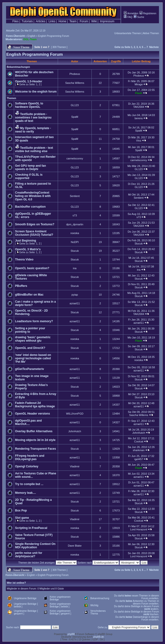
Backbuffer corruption (30, 207)
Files (15, 21)
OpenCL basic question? (32, 268)
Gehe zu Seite (123, 47)
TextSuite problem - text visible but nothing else (34, 149)
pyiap (75, 295)
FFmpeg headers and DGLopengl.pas (30, 457)
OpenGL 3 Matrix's (28, 249)
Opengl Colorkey (27, 466)
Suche (139, 17)
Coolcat (139, 441)
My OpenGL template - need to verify (33, 130)
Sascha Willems (75, 83)
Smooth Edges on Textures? (35, 224)
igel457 (139, 459)
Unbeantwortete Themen (128, 33)
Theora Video (24, 259)
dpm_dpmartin (75, 224)
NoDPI (75, 242)
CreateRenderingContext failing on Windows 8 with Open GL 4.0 (33, 196)
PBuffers (21, 286)
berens (139, 118)
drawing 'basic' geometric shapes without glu (33, 339)
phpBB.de (99, 637)
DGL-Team (30, 39)
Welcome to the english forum (36, 92)
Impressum (107, 21)
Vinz (139, 141)
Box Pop (21, 510)
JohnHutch (75, 431)
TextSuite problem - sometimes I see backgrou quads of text (33, 118)
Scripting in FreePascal (31, 528)
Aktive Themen (151, 33)
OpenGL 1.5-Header (29, 81)
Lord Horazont (139, 529)
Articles (40, 21)
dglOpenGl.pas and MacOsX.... (28, 422)
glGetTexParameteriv (29, 369)
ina (75, 268)
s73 (75, 215)
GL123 (75, 105)
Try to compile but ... (29, 484)
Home (62, 21)
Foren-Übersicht (15, 36)
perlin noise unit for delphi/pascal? (29, 555)
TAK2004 (139, 107)
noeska (75, 233)
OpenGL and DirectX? (30, 348)
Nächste (154, 47)
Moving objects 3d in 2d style (35, 440)
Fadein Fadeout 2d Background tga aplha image (35, 405)
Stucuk (139, 243)
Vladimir (75, 466)
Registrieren (148, 13)
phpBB (71, 634)
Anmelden (131, 13)
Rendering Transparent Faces (36, 449)
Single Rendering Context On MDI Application (35, 546)
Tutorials (27, 21)
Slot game (22, 518)
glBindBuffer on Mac (29, 295)
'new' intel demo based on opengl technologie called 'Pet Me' (33, 358)
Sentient (75, 196)
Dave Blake (75, 546)
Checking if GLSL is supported (29, 176)
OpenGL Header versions (33, 414)
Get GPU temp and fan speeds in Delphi (30, 167)
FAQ (128, 17)
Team (73, 21)
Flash (139, 93)
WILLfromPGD (75, 414)
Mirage (139, 84)
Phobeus (75, 74)
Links (52, 21)
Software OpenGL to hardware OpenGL (29, 105)
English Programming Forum (54, 36)
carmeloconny (75, 158)
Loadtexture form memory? (34, 321)
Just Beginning (26, 241)
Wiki (94, 21)
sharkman (139, 450)
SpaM (75, 117)
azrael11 (75, 303)
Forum (84, 21)
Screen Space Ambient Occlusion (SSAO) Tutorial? (34, 233)
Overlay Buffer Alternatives (34, 431)
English (31, 36)
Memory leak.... (25, 493)
